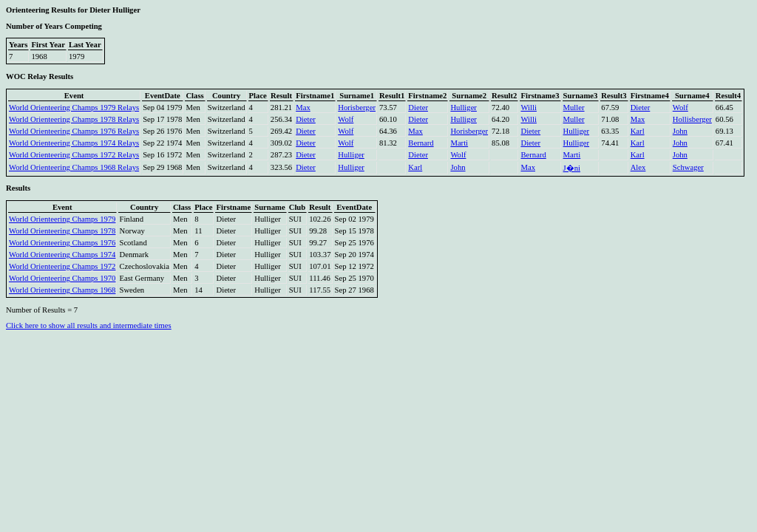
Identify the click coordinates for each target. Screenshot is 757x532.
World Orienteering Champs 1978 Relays (74, 119)
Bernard (421, 143)
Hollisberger (692, 119)
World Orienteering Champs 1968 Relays (74, 167)
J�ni (572, 168)
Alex (638, 167)
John (680, 131)
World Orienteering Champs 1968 (62, 290)
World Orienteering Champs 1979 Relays (74, 108)
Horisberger (357, 108)
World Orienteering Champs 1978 (62, 231)
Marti (459, 143)
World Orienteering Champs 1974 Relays (74, 143)
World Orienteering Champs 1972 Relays (74, 155)
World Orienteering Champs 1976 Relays (74, 131)
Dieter (418, 108)
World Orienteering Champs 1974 (62, 255)
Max (303, 108)
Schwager (688, 167)
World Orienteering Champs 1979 (62, 219)
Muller (574, 108)
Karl (638, 131)
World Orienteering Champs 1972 (62, 266)
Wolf (680, 108)
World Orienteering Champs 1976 (62, 243)
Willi (528, 108)
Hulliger (464, 108)
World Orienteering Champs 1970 (62, 278)
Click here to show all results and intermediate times (89, 325)
